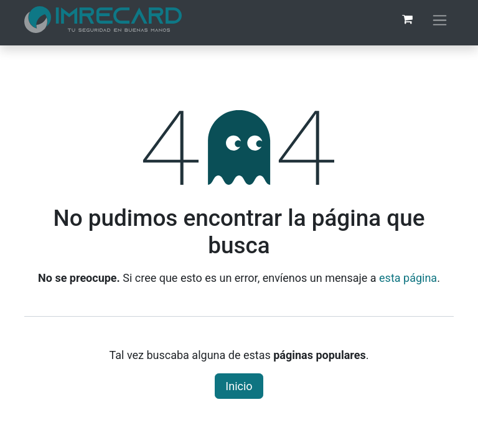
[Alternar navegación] (440, 20)
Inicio (239, 386)
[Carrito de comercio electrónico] (407, 19)
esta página (408, 278)
